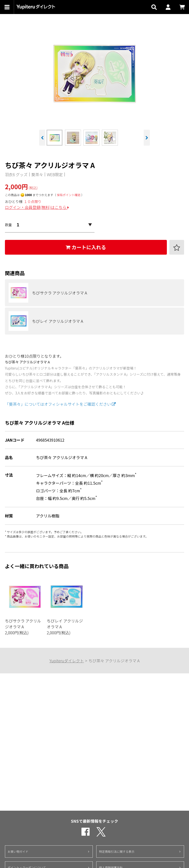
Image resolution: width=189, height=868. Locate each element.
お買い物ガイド (18, 851)
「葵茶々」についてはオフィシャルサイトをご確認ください (60, 404)
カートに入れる (86, 247)
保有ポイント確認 (69, 195)
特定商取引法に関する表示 (117, 851)
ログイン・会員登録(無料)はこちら (37, 207)
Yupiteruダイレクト (67, 661)
